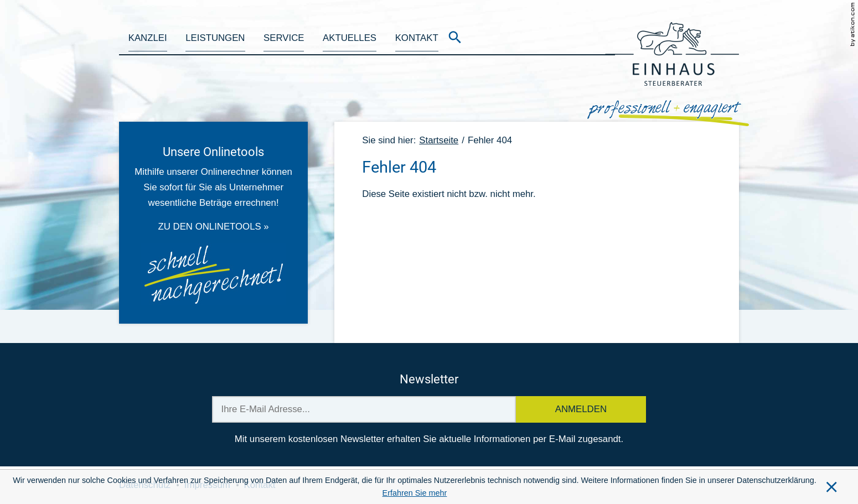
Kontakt (417, 38)
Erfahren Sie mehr (415, 493)
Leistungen (215, 38)
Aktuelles (350, 38)
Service (284, 38)
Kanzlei (148, 38)
